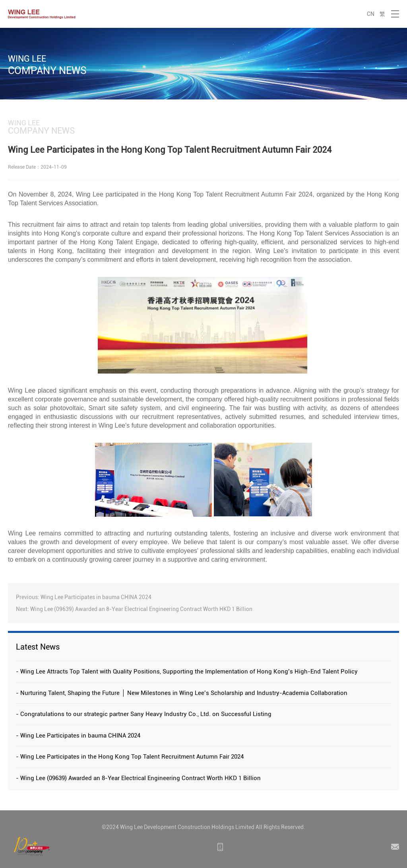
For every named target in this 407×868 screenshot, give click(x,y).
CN (371, 14)
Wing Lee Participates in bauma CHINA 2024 (96, 597)
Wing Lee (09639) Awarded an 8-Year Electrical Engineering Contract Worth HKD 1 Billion (141, 609)
